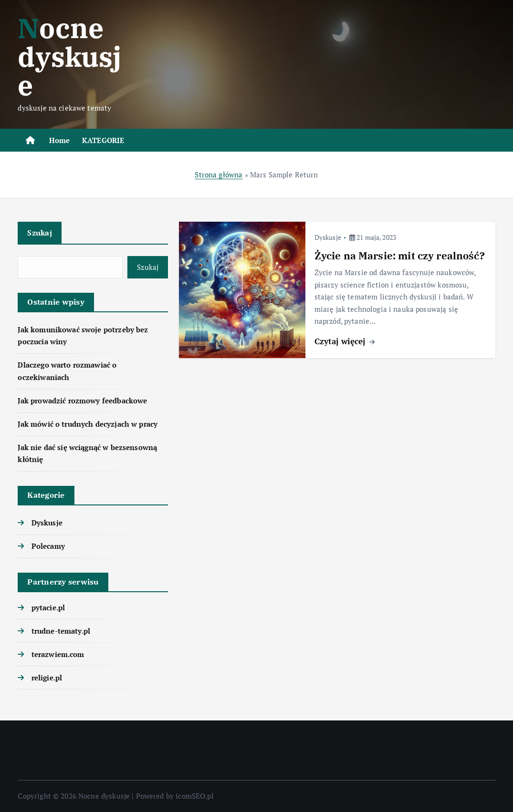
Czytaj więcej (345, 341)
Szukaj (40, 233)
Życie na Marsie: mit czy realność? (400, 256)
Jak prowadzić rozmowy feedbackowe (82, 401)
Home (60, 140)
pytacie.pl (48, 607)
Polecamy (48, 546)
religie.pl (47, 678)
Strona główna (219, 175)
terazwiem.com (58, 654)
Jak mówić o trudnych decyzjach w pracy (88, 424)
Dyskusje (47, 523)
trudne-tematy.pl (61, 631)
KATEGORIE (103, 140)
